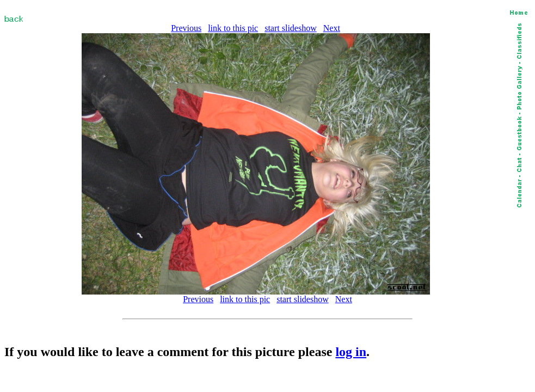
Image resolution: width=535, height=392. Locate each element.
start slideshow (291, 28)
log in (351, 352)
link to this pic (233, 28)
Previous (186, 28)
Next (332, 28)
